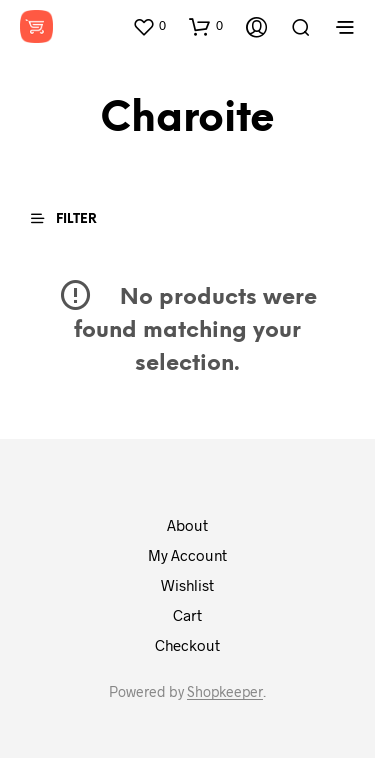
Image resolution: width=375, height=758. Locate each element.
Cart (187, 615)
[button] (149, 26)
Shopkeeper (225, 692)
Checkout (187, 645)
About (187, 525)
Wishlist (187, 585)
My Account (187, 555)
